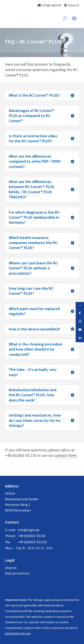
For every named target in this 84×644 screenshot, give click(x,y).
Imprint (11, 568)
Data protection (17, 573)
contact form (66, 455)
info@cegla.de (29, 530)
